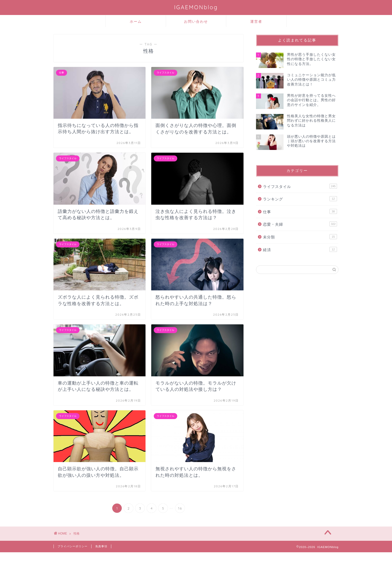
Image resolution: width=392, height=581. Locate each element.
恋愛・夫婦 (300, 224)
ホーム (136, 21)
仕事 (300, 211)
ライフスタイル (300, 186)
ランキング (300, 199)
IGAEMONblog (196, 7)
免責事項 (101, 546)
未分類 (300, 237)
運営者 (256, 21)
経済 (300, 249)
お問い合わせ (196, 21)
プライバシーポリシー (72, 546)
